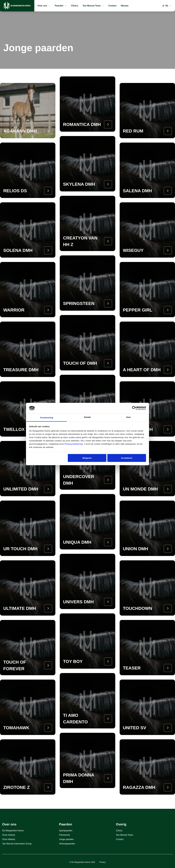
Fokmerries (65, 835)
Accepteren (127, 458)
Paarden (61, 6)
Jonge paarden (66, 839)
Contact (112, 6)
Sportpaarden (66, 831)
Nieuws (125, 6)
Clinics (75, 6)
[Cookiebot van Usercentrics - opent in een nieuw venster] (134, 408)
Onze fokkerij (9, 839)
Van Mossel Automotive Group (17, 844)
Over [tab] (129, 417)
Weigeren (87, 458)
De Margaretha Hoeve (13, 831)
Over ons (44, 6)
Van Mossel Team (93, 6)
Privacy (103, 862)
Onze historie (9, 835)
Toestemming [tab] (46, 417)
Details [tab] (87, 417)
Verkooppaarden (67, 844)
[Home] (17, 6)
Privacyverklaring (74, 444)
